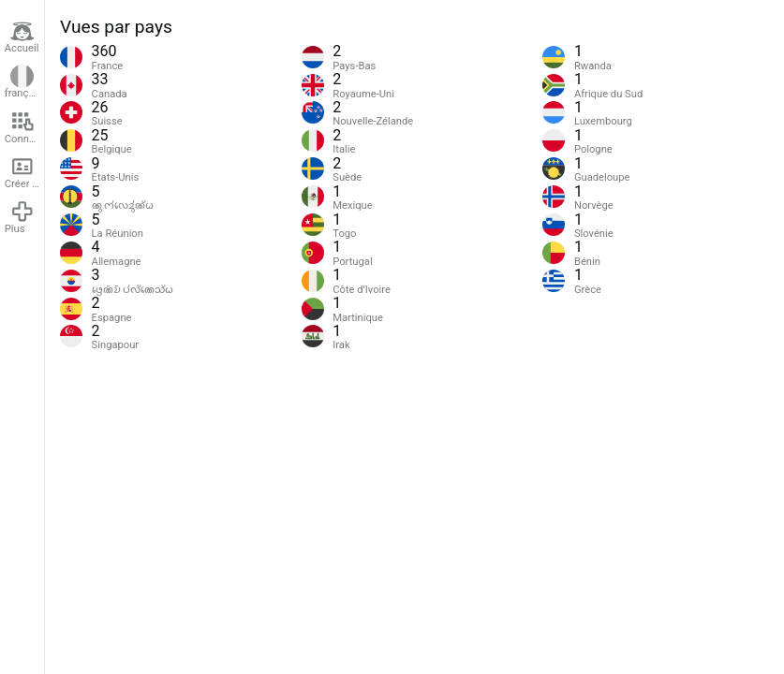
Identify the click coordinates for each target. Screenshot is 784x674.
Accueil (22, 37)
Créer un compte (24, 172)
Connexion (24, 127)
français (23, 82)
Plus (20, 217)
